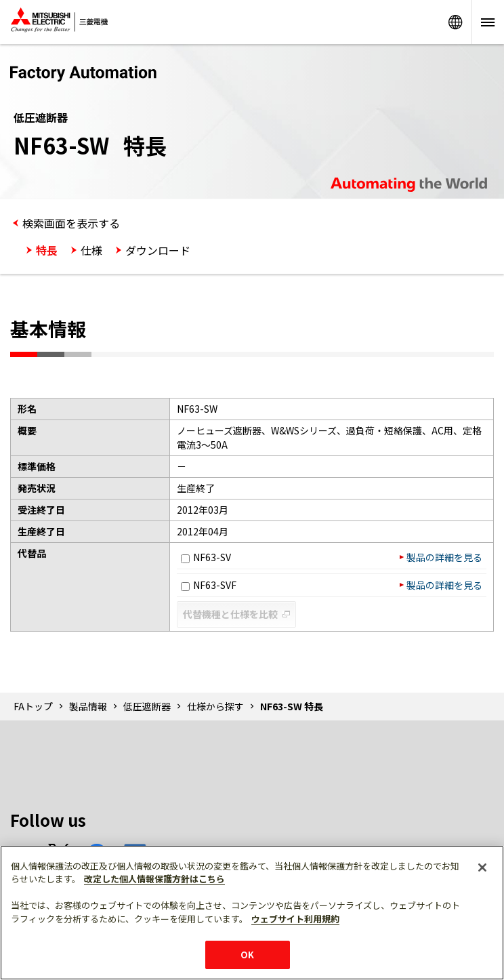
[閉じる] (482, 867)
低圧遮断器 (147, 706)
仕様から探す (215, 706)
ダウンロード (158, 250)
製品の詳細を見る (444, 557)
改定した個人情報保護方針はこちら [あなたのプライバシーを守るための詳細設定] (154, 879)
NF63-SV (206, 557)
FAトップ (33, 706)
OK (247, 955)
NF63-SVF (209, 585)
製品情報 (88, 706)
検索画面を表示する (71, 223)
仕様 (91, 250)
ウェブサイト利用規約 (295, 919)
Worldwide (455, 22)
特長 (47, 250)
